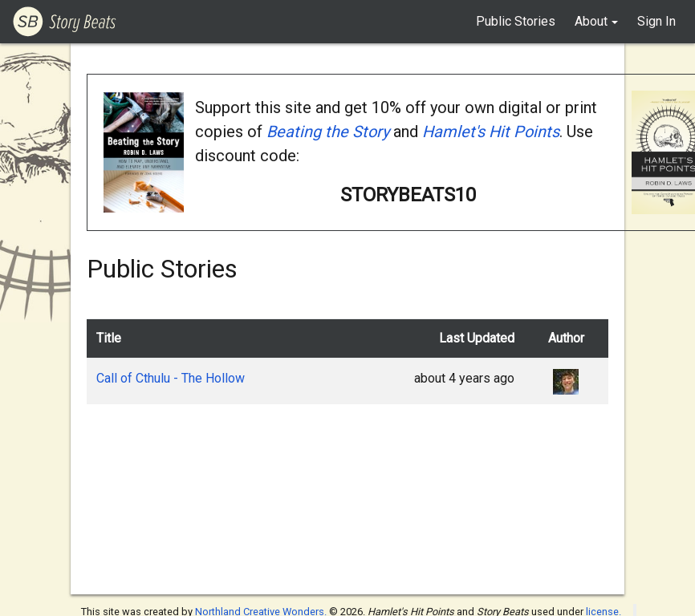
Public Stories (516, 21)
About (591, 21)
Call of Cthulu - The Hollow (171, 378)
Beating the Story (328, 132)
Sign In (656, 21)
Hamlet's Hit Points (491, 132)
